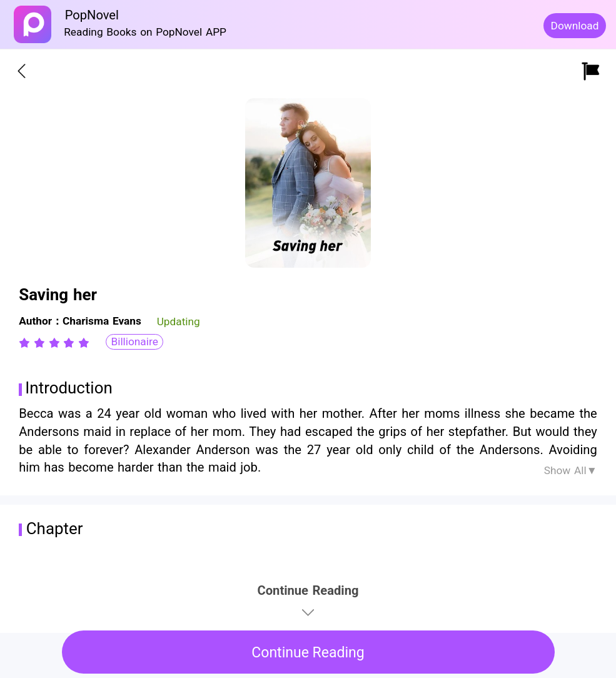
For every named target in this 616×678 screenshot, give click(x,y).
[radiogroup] (54, 343)
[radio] (26, 343)
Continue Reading (308, 653)
